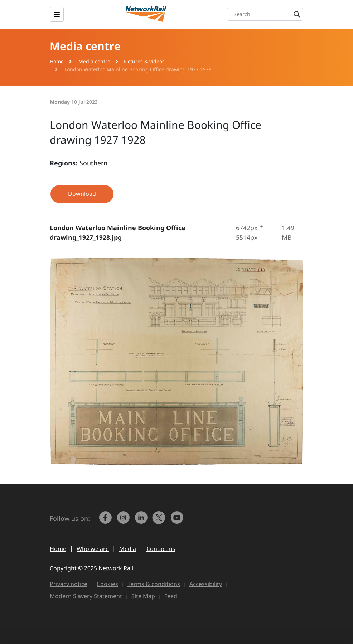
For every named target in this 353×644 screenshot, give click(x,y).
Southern (93, 163)
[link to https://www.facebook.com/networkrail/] (106, 521)
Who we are (93, 549)
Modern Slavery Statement (86, 596)
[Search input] (267, 14)
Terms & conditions (154, 584)
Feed (171, 596)
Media (128, 549)
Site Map (143, 596)
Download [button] (82, 194)
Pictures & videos (144, 61)
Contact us (161, 549)
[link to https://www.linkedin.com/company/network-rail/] (142, 521)
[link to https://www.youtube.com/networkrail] (178, 521)
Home (57, 61)
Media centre (94, 61)
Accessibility (206, 584)
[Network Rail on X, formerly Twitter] (160, 521)
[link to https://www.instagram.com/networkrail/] (124, 521)
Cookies (107, 584)
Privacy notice (69, 584)
